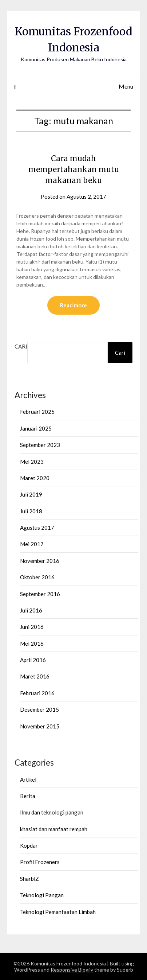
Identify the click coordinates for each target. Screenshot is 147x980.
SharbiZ (29, 879)
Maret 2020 (35, 478)
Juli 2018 (31, 511)
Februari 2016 (37, 693)
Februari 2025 (37, 412)
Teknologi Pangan (42, 895)
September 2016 (40, 594)
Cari (21, 346)
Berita (28, 796)
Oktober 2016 (37, 577)
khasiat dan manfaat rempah (54, 829)
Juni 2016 (32, 627)
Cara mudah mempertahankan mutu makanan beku (74, 169)
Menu (126, 86)
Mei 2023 (32, 462)
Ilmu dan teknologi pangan (52, 812)
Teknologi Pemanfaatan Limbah (58, 912)
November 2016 (40, 561)
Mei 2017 (32, 544)
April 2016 (33, 660)
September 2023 (40, 445)
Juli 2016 (31, 610)
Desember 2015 (39, 709)
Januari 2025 (36, 428)
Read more (73, 305)
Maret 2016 (35, 676)
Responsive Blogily (72, 970)
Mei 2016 (32, 643)
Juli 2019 (31, 494)
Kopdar (29, 845)
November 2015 (40, 726)
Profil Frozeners (40, 862)
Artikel (28, 779)
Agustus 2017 (37, 528)
